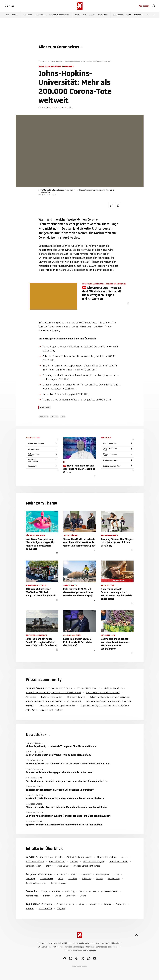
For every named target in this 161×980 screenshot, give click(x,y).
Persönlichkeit (45, 908)
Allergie (44, 891)
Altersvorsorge (45, 874)
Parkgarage (31, 697)
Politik (129, 15)
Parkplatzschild (74, 701)
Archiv (125, 857)
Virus (81, 904)
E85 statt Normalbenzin (88, 688)
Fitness (93, 891)
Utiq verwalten (44, 947)
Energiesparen (103, 874)
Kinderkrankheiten (110, 891)
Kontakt (67, 951)
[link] (154, 6)
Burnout (30, 908)
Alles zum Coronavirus (59, 47)
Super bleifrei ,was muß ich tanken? (103, 693)
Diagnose (61, 908)
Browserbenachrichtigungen (84, 951)
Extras (15, 15)
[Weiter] (154, 15)
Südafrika (87, 879)
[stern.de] (80, 6)
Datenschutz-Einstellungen (107, 947)
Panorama (138, 15)
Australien (62, 874)
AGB (98, 943)
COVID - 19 (54, 417)
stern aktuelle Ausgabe (94, 861)
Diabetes (56, 891)
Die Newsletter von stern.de (49, 857)
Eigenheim (86, 874)
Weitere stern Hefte (119, 861)
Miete (61, 879)
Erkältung (70, 891)
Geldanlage (31, 879)
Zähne (83, 896)
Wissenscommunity (35, 861)
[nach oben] (137, 935)
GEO (85, 15)
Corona (107, 904)
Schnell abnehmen (65, 904)
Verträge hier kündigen (74, 947)
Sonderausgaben (33, 866)
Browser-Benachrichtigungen (87, 866)
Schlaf (58, 896)
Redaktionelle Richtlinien (83, 943)
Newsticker (36, 735)
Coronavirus (44, 417)
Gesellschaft (118, 15)
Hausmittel (94, 904)
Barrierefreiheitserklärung (60, 943)
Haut (82, 891)
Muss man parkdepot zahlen (59, 688)
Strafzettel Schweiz (76, 697)
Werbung (90, 947)
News (7, 15)
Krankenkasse (47, 879)
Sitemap (74, 861)
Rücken (47, 896)
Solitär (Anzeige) (59, 883)
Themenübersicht (57, 861)
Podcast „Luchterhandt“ (59, 15)
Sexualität (71, 896)
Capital (92, 15)
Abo (144, 6)
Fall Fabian (28, 15)
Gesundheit (150, 15)
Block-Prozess (41, 15)
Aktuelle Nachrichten (107, 857)
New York (73, 879)
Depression (121, 904)
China (74, 874)
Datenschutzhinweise (111, 943)
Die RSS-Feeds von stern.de (79, 857)
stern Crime (103, 15)
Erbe (117, 874)
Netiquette (58, 947)
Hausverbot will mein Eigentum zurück (57, 706)
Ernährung (47, 904)
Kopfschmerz (32, 896)
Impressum (42, 943)
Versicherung (114, 879)
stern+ (78, 15)
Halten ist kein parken (52, 697)
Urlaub (99, 879)
